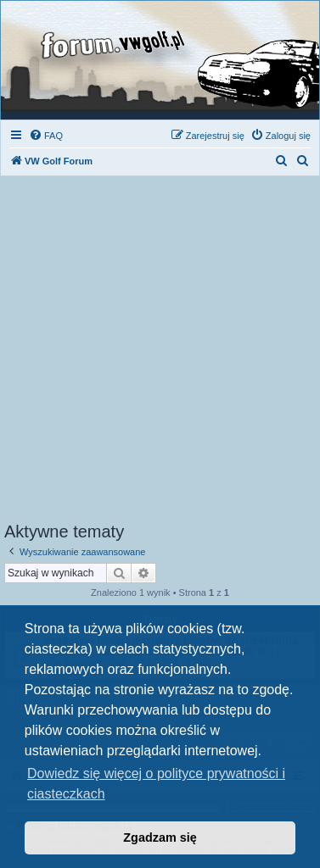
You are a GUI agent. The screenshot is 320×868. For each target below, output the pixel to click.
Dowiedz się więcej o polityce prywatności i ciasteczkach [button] (156, 784)
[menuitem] (46, 136)
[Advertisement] (160, 354)
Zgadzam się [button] (160, 837)
